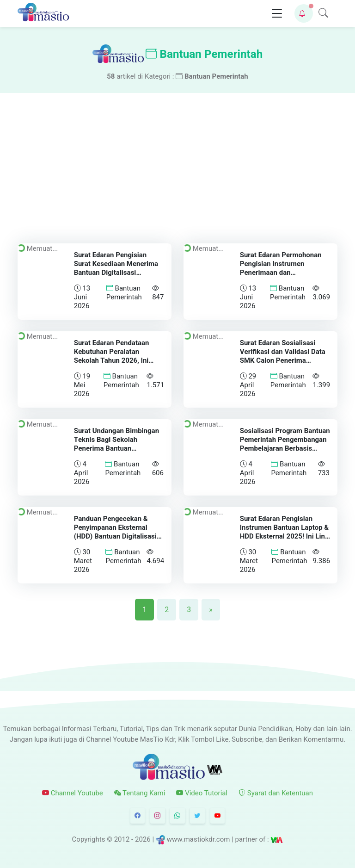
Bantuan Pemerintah (124, 293)
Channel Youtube (73, 793)
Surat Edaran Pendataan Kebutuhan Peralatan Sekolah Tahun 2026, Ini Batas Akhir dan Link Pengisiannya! (112, 360)
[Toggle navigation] (277, 14)
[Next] (211, 609)
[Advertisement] (177, 162)
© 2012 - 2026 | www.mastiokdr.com (168, 839)
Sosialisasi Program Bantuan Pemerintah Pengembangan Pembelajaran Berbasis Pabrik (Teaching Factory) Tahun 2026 (285, 448)
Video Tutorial (202, 793)
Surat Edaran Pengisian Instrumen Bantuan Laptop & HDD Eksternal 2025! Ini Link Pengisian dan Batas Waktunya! (284, 536)
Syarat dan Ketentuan (276, 793)
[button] (304, 13)
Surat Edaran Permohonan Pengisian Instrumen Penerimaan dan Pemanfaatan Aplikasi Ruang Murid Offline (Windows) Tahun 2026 (285, 277)
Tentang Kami (140, 793)
